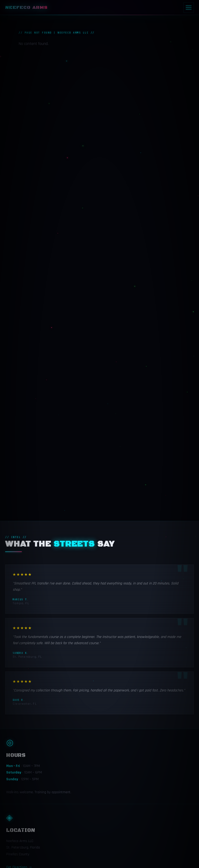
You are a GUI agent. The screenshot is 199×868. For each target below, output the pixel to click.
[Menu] (189, 8)
